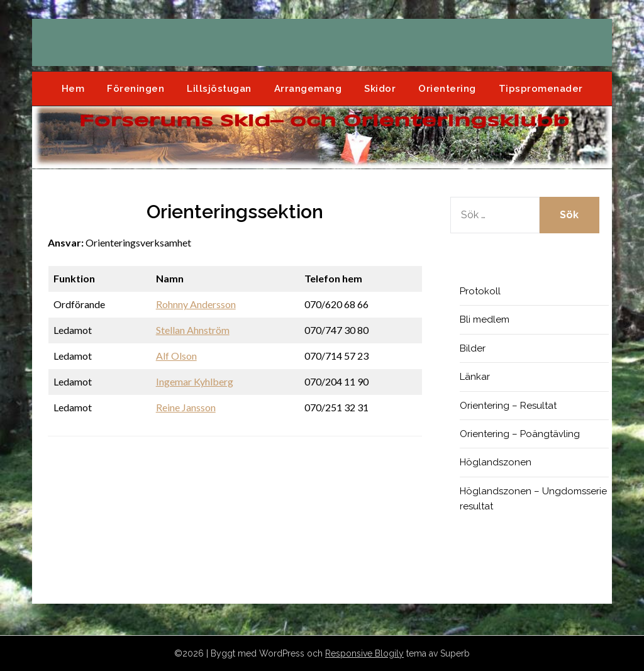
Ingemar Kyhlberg (195, 381)
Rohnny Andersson (196, 304)
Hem (73, 89)
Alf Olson (176, 356)
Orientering (447, 89)
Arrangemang (308, 89)
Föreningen (136, 89)
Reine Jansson (186, 407)
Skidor (380, 89)
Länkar (475, 377)
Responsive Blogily (364, 653)
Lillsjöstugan (219, 89)
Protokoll (480, 291)
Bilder (473, 348)
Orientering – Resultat (508, 406)
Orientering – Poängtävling (520, 434)
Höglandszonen (496, 462)
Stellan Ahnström (193, 330)
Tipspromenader (541, 89)
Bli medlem (485, 319)
